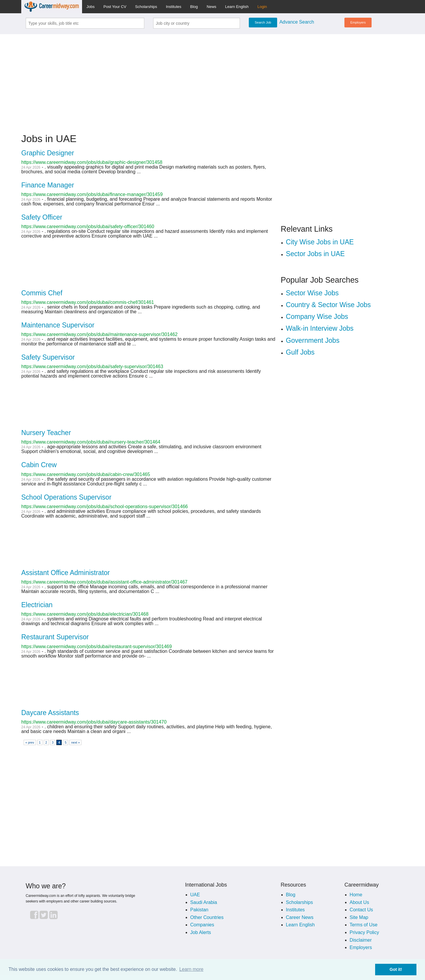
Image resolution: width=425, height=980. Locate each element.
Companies (202, 925)
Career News (300, 917)
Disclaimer (361, 940)
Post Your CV (115, 7)
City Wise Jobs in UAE (320, 242)
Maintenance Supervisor (58, 325)
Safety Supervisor (48, 357)
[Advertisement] (212, 80)
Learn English (237, 7)
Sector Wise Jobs (312, 293)
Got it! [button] (396, 969)
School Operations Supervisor (66, 497)
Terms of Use (364, 925)
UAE (195, 895)
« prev (30, 742)
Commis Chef (42, 293)
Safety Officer (42, 217)
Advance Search (297, 22)
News (211, 7)
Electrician (37, 605)
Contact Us (361, 910)
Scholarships (146, 7)
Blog (194, 7)
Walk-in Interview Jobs (320, 328)
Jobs (90, 7)
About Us (359, 902)
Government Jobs (313, 340)
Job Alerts (201, 932)
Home (356, 895)
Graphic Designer (48, 153)
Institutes (174, 7)
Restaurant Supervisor (55, 637)
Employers (358, 22)
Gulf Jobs (300, 352)
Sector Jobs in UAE (315, 254)
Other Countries (207, 917)
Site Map (359, 917)
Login (262, 7)
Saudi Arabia (204, 902)
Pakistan (199, 910)
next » (75, 742)
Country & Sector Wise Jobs (328, 305)
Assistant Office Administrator (66, 573)
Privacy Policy (364, 932)
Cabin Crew (39, 465)
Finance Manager (48, 185)
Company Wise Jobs (317, 317)
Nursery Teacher (46, 433)
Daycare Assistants (50, 713)
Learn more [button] (191, 969)
